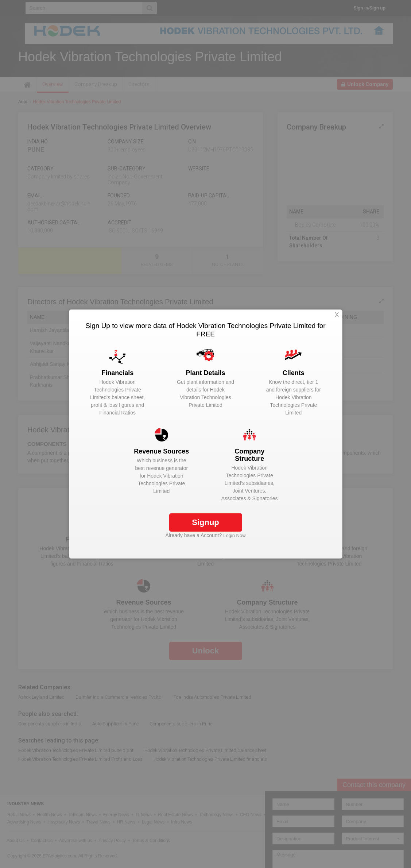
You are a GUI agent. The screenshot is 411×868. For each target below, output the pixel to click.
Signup (205, 522)
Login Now (234, 535)
